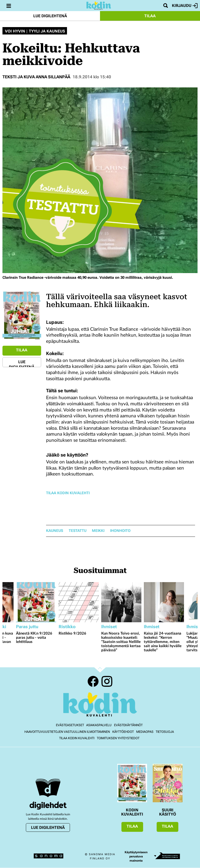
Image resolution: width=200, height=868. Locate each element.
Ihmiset (109, 627)
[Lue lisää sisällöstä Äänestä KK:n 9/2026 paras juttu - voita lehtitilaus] (36, 602)
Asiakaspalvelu (99, 725)
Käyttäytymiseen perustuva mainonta (136, 856)
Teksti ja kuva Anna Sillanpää (36, 77)
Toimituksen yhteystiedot (118, 738)
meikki (98, 531)
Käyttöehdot (123, 732)
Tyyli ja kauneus (47, 31)
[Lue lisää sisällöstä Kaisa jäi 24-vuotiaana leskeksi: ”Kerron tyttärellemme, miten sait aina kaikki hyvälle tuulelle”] (164, 602)
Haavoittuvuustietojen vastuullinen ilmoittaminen (67, 732)
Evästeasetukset (70, 725)
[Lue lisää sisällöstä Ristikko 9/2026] (79, 602)
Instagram (107, 681)
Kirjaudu (185, 6)
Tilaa (150, 16)
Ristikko (67, 627)
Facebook (93, 681)
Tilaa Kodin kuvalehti (77, 738)
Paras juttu (27, 627)
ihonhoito (120, 531)
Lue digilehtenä (50, 16)
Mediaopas (145, 732)
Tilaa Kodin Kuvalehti (68, 493)
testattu (78, 531)
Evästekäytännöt (128, 725)
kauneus (55, 531)
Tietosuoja (165, 732)
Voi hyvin (15, 31)
